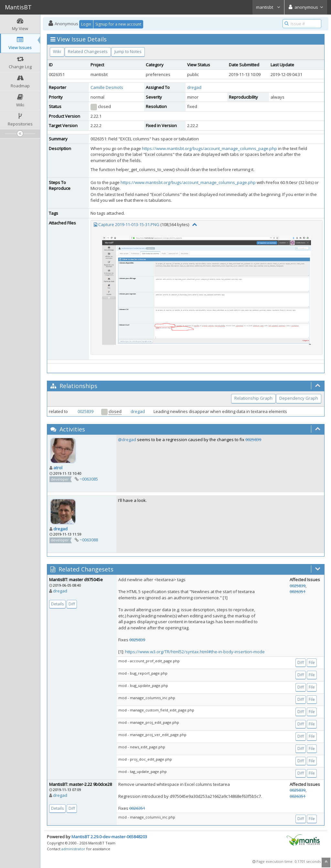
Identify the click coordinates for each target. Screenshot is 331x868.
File (312, 662)
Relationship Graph (253, 398)
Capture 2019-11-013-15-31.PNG (129, 224)
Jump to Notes (128, 51)
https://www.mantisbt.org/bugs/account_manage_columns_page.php (209, 148)
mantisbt (268, 7)
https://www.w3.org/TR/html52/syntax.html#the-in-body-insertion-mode (195, 652)
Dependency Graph (299, 398)
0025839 (85, 411)
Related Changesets (88, 51)
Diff (72, 604)
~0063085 (89, 479)
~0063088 (89, 540)
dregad (194, 87)
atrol (58, 468)
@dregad (127, 439)
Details (57, 604)
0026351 (298, 591)
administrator (73, 849)
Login (86, 24)
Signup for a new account (118, 24)
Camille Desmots (107, 87)
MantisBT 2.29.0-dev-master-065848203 (109, 837)
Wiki (57, 51)
